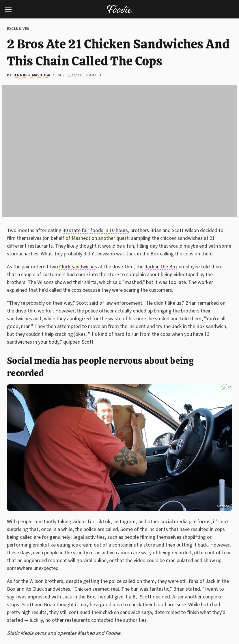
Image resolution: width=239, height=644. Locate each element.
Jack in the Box (161, 267)
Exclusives (18, 29)
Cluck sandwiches (78, 267)
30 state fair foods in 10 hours (95, 230)
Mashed (223, 506)
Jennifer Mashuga (31, 75)
